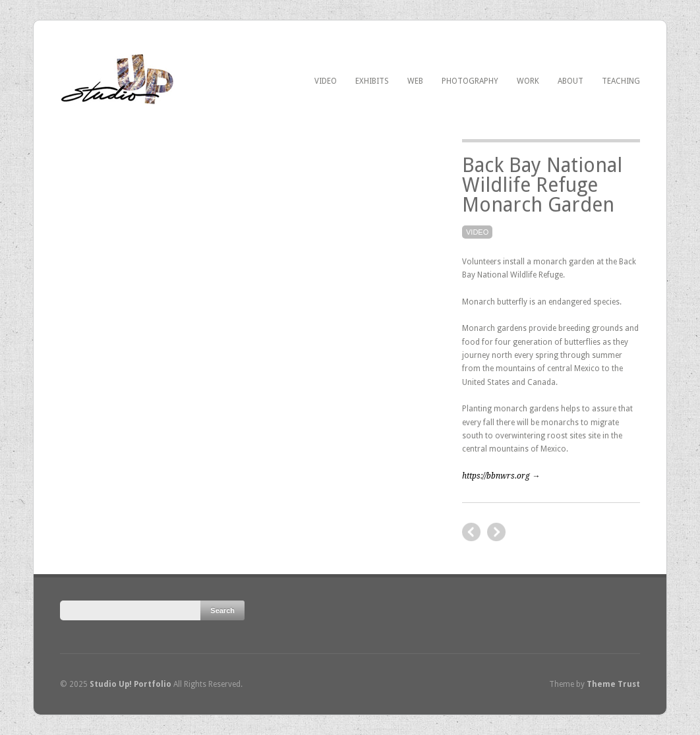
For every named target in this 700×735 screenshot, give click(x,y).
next (471, 532)
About (570, 81)
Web (415, 81)
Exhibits (372, 81)
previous (496, 532)
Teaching (621, 81)
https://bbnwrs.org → (501, 476)
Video (326, 81)
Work (528, 81)
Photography (470, 81)
